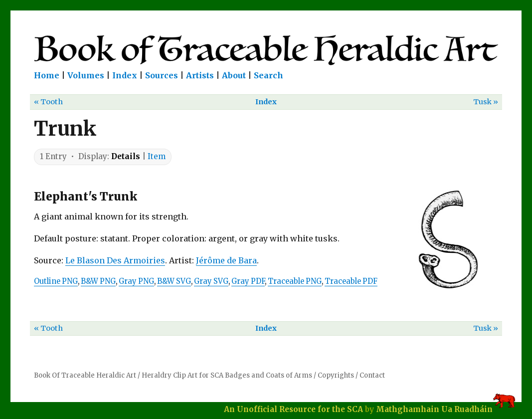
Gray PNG (136, 281)
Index (125, 75)
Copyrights (336, 375)
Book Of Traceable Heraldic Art (85, 375)
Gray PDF (248, 281)
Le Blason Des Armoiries (115, 260)
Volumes (86, 75)
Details (126, 156)
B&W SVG (174, 281)
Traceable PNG (295, 281)
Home (47, 75)
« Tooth (48, 102)
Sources (162, 75)
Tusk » (486, 102)
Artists (200, 75)
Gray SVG (211, 281)
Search (268, 75)
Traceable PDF (351, 281)
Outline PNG (56, 281)
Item (157, 156)
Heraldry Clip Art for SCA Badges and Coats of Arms (227, 375)
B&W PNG (98, 281)
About (234, 75)
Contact (372, 375)
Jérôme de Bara (226, 260)
